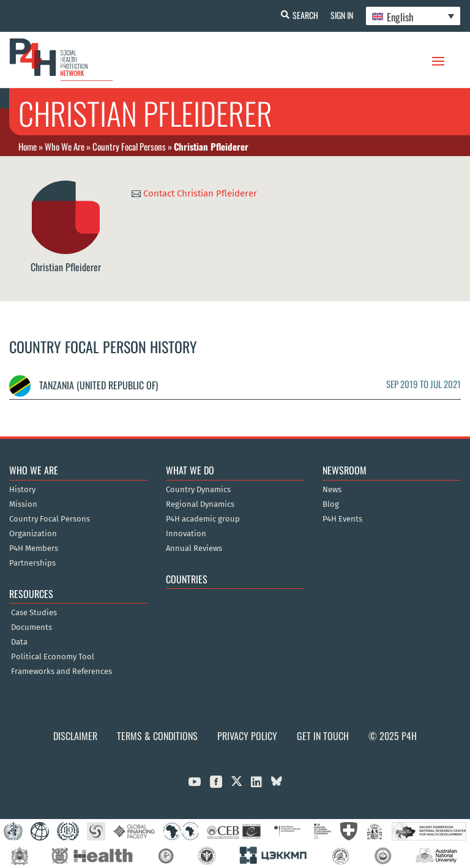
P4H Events (342, 519)
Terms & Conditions (157, 736)
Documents (32, 627)
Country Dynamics (198, 490)
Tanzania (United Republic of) (84, 385)
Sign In (342, 15)
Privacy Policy (247, 736)
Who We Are (65, 146)
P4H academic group (203, 519)
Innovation (186, 534)
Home (28, 146)
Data (19, 642)
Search (305, 15)
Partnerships (32, 563)
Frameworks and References (62, 672)
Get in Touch (323, 736)
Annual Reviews (194, 548)
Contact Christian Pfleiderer (200, 193)
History (22, 490)
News (332, 490)
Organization (33, 534)
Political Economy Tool (53, 657)
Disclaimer (75, 736)
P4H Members (34, 548)
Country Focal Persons (129, 146)
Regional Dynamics (200, 504)
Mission (23, 504)
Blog (331, 504)
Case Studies (34, 613)
